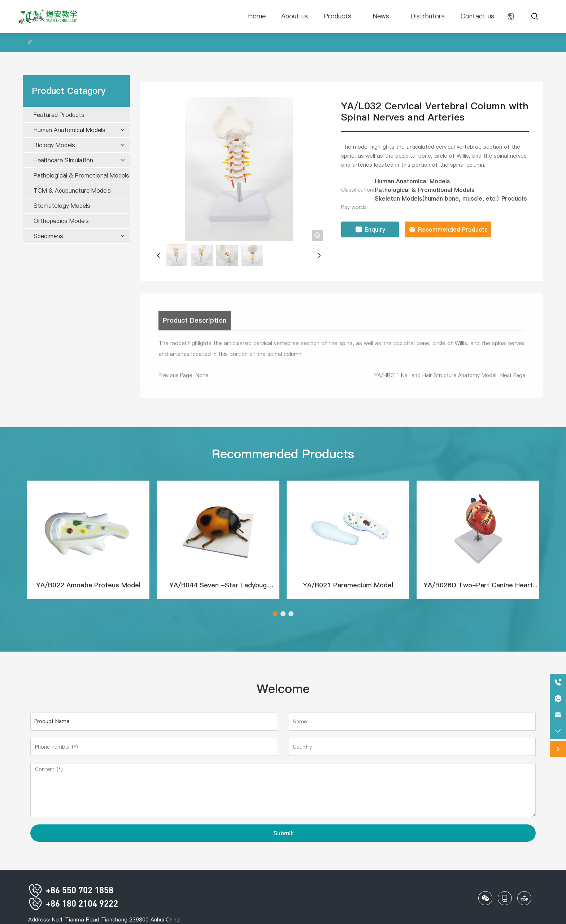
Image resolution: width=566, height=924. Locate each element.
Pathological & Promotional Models (425, 190)
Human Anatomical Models (412, 181)
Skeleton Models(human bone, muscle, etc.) (437, 198)
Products (514, 198)
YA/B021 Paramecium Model (348, 585)
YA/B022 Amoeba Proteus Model (88, 585)
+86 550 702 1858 (71, 890)
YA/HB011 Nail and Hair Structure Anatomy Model (435, 379)
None (202, 379)
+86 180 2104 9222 (73, 903)
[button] (275, 614)
